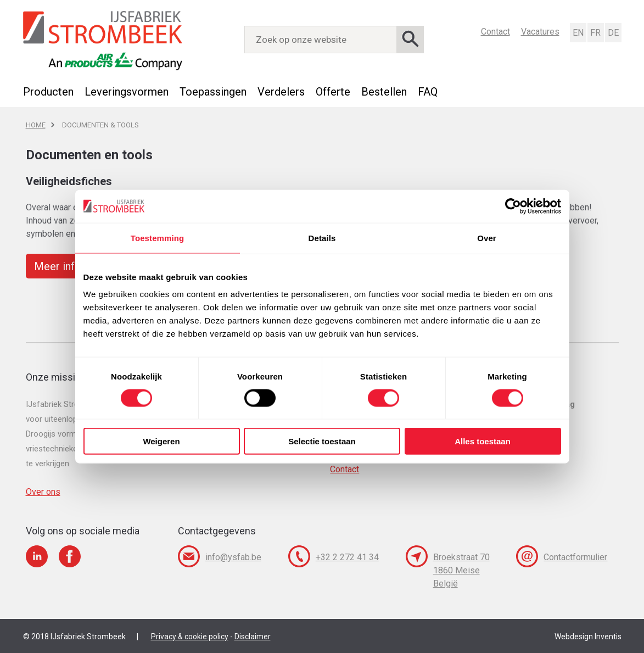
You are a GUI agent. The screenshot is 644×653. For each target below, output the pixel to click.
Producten (48, 92)
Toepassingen (213, 92)
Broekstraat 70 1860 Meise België (461, 570)
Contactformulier (575, 557)
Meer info (58, 266)
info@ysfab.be (233, 557)
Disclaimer (253, 637)
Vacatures (540, 32)
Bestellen (384, 92)
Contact (495, 32)
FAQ (428, 92)
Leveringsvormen (127, 92)
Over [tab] (487, 238)
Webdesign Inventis (588, 637)
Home (36, 125)
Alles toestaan (483, 441)
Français (595, 33)
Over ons (43, 492)
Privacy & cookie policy (190, 637)
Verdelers (281, 92)
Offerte (333, 92)
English (578, 33)
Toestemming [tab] (158, 238)
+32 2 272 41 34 (347, 557)
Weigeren (161, 441)
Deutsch (613, 33)
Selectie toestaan (322, 441)
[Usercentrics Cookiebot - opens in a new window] (513, 206)
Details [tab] (322, 238)
